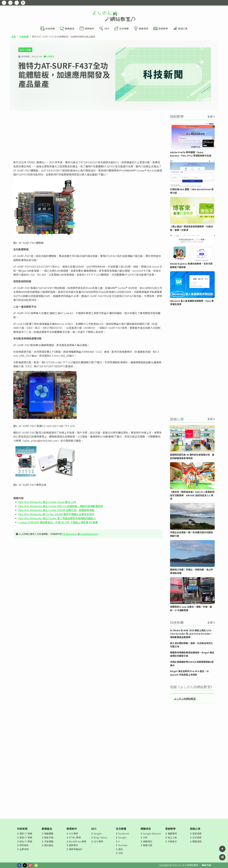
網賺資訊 (147, 841)
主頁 (14, 36)
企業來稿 (24, 849)
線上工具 (172, 837)
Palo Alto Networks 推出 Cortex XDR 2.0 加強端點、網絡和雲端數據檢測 (61, 506)
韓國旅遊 (197, 841)
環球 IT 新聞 (26, 833)
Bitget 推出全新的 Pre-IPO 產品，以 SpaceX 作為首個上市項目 (189, 673)
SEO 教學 (98, 841)
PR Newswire (70, 534)
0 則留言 (51, 56)
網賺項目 (146, 829)
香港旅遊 (197, 833)
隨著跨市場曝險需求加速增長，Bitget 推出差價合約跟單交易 (192, 654)
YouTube (123, 845)
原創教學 (170, 829)
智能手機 (49, 837)
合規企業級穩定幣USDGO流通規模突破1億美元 (192, 663)
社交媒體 (121, 829)
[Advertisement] (88, 136)
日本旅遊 (197, 837)
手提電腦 (49, 841)
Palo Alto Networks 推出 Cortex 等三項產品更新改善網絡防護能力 (57, 518)
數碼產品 (47, 829)
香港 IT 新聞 (26, 837)
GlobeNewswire (89, 534)
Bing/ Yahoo (100, 837)
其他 (120, 849)
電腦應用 (172, 833)
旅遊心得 (195, 829)
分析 (120, 853)
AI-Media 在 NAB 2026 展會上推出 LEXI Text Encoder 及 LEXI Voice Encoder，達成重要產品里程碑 (191, 634)
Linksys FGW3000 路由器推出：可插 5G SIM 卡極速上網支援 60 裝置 (58, 522)
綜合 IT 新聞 (25, 50)
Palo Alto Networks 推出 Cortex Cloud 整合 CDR (47, 502)
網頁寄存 (73, 845)
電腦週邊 (49, 833)
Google (98, 833)
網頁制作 (72, 829)
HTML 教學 (75, 837)
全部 (210, 116)
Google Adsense (152, 833)
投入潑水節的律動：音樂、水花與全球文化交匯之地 (192, 645)
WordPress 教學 (78, 841)
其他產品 (49, 845)
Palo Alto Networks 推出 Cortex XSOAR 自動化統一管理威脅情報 (56, 510)
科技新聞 (24, 36)
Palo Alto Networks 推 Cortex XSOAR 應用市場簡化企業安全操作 (56, 514)
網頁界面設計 (76, 849)
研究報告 (24, 845)
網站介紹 (206, 865)
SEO (94, 829)
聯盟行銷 (147, 845)
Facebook (124, 833)
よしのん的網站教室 (185, 699)
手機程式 (172, 841)
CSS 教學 (73, 833)
